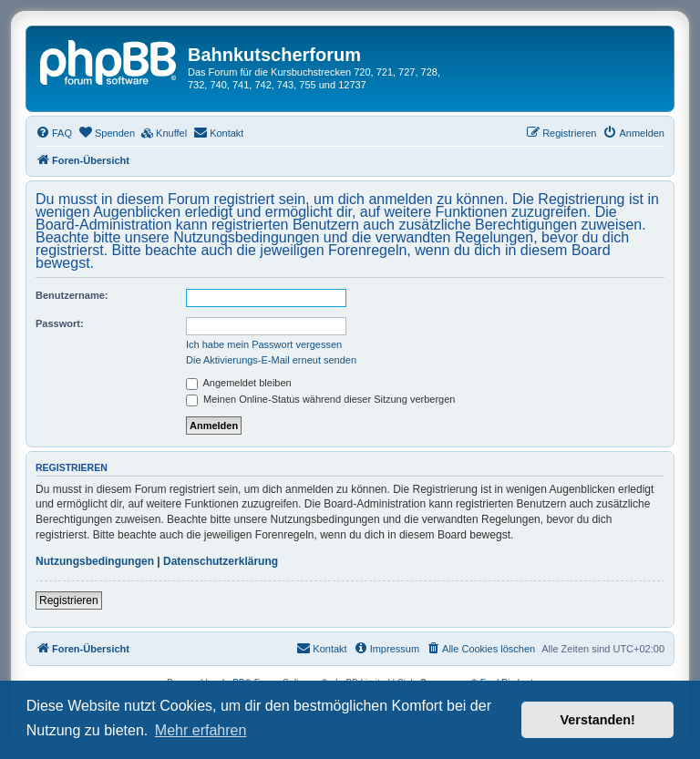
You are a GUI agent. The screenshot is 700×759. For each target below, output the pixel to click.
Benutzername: (72, 295)
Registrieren (69, 600)
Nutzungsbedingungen (95, 561)
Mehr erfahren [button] (201, 730)
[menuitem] (54, 133)
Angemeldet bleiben (239, 383)
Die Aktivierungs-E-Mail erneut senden (271, 360)
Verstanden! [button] (598, 720)
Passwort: (60, 323)
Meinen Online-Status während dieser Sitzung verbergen (320, 399)
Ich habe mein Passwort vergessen (264, 344)
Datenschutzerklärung (221, 561)
